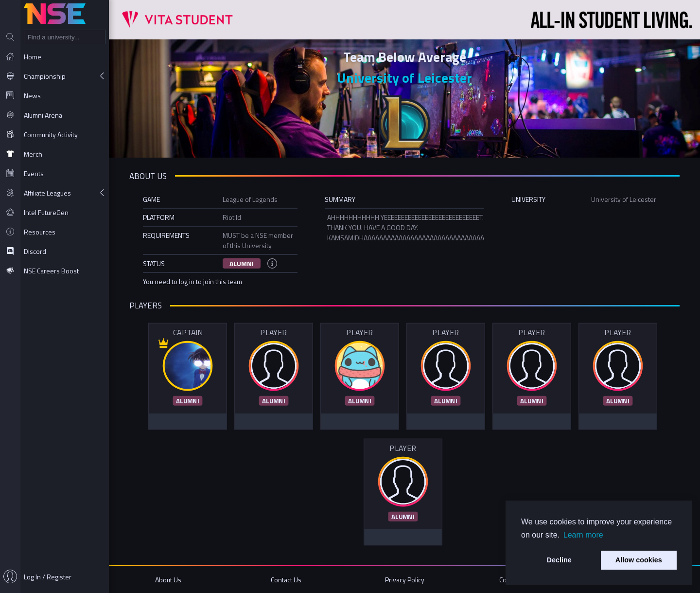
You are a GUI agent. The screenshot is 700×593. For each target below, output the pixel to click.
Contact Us (286, 580)
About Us (168, 580)
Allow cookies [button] (639, 560)
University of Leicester (404, 78)
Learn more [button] (583, 535)
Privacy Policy (405, 580)
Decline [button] (559, 560)
